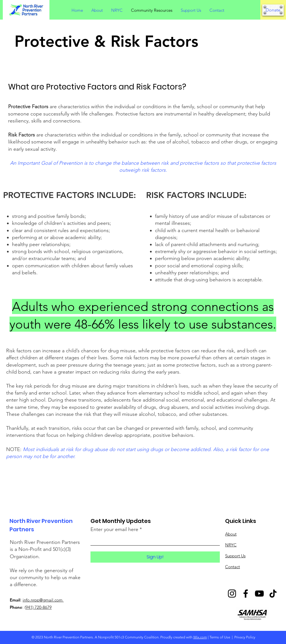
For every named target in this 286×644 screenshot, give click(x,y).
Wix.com (200, 637)
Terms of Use (220, 637)
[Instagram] (232, 594)
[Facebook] (246, 594)
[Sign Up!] (155, 557)
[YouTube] (259, 594)
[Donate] (273, 10)
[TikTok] (273, 594)
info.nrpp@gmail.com (43, 600)
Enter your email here (114, 529)
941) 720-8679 (39, 607)
